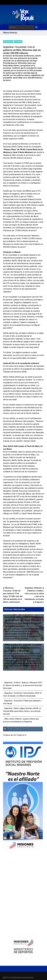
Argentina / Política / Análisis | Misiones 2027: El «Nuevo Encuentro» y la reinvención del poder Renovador (23, 685)
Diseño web (21, 978)
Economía (18, 42)
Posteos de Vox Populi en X (15, 735)
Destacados (8, 42)
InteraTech (29, 978)
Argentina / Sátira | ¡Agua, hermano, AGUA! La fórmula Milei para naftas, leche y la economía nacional (22, 711)
